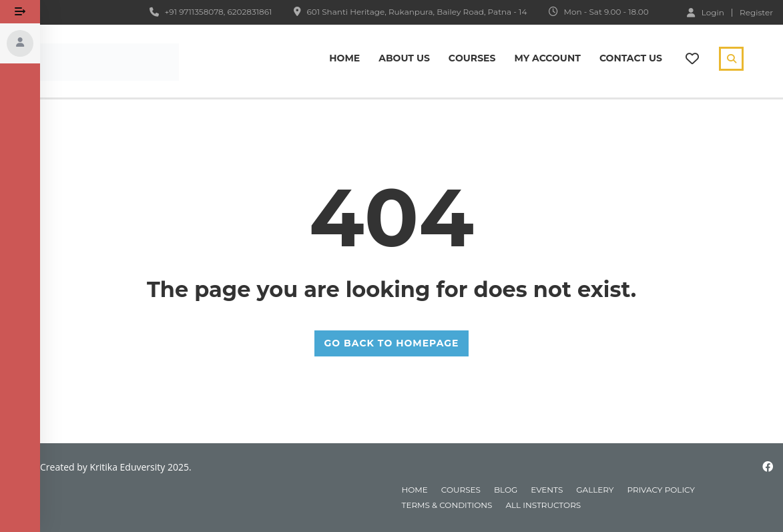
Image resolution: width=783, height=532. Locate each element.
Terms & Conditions (447, 505)
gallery (595, 490)
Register (756, 13)
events (547, 490)
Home (344, 58)
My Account (547, 58)
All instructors (543, 505)
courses (461, 490)
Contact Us (631, 58)
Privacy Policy (661, 490)
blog (506, 490)
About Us (404, 58)
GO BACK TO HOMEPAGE (392, 343)
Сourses (472, 58)
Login (706, 12)
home (415, 490)
